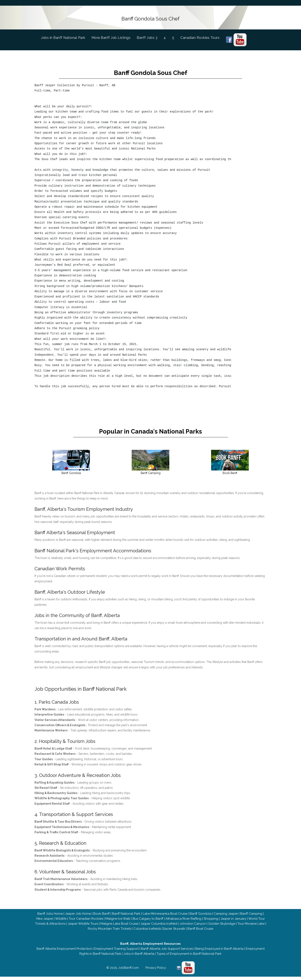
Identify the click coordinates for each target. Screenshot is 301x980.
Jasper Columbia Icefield (159, 927)
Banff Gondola (200, 917)
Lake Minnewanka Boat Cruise (165, 917)
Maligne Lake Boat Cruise (119, 927)
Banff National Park (126, 917)
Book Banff (101, 917)
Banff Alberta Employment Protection (64, 952)
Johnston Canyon (193, 927)
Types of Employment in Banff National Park (189, 957)
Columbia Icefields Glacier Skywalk (159, 932)
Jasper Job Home (78, 917)
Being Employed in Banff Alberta (219, 952)
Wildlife (61, 922)
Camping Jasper (226, 917)
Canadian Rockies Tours (200, 36)
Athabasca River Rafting (183, 922)
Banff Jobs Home (50, 917)
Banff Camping (251, 917)
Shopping (211, 922)
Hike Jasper (45, 922)
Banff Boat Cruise (200, 932)
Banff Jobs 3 (147, 36)
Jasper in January (233, 922)
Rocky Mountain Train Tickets (109, 932)
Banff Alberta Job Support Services (167, 952)
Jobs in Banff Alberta (139, 957)
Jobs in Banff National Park (66, 36)
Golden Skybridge (222, 927)
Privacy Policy (156, 971)
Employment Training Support (116, 952)
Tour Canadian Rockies (86, 922)
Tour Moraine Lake (251, 927)
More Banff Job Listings (111, 36)
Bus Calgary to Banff (148, 922)
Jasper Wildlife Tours (83, 927)
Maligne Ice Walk (118, 922)
